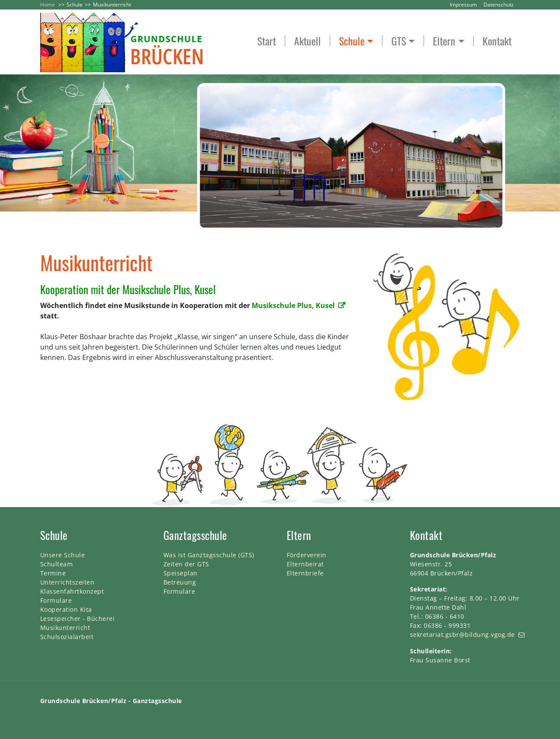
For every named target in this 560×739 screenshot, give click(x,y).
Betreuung (180, 582)
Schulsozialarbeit (67, 637)
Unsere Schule (63, 555)
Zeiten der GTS (186, 564)
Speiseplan (181, 573)
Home (48, 5)
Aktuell (307, 41)
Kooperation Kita (66, 609)
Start (267, 41)
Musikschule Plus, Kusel (293, 305)
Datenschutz (499, 5)
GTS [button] (399, 41)
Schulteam (57, 564)
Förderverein (307, 555)
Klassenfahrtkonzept (72, 591)
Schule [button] (352, 41)
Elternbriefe (305, 573)
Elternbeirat (305, 564)
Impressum (463, 5)
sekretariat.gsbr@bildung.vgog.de (462, 635)
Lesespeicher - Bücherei (78, 619)
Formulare (56, 600)
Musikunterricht (65, 628)
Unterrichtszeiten (67, 582)
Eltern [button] (444, 41)
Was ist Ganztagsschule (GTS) (209, 555)
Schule (75, 5)
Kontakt (497, 41)
